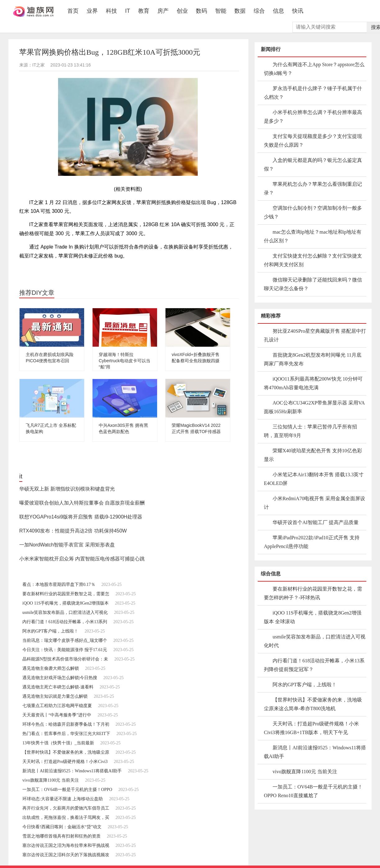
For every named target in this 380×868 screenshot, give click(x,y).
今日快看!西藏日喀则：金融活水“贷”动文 (62, 827)
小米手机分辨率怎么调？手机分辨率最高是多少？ (313, 117)
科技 (111, 11)
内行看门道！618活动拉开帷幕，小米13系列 (65, 622)
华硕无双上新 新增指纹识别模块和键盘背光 (67, 489)
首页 (75, 11)
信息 (278, 11)
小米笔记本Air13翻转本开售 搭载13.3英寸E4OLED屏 (314, 479)
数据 (240, 11)
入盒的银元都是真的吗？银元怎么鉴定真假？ (313, 164)
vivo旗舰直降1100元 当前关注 (51, 780)
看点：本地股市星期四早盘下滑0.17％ (59, 585)
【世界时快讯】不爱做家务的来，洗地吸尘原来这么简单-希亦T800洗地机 (313, 704)
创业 (182, 11)
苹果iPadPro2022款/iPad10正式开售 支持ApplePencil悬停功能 (312, 542)
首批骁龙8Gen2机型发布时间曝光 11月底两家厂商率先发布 (313, 359)
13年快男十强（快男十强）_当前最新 (58, 743)
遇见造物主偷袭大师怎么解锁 (51, 668)
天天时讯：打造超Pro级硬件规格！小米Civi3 (65, 762)
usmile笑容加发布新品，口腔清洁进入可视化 (65, 612)
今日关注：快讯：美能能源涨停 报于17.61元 (65, 650)
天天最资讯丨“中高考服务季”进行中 (57, 715)
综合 (259, 11)
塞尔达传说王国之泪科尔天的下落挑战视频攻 (66, 855)
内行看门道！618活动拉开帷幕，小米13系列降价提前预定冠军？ (314, 665)
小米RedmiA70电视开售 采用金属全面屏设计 (314, 503)
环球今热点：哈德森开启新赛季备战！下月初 (66, 724)
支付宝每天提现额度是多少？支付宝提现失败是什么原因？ (313, 141)
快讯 (298, 11)
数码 (201, 11)
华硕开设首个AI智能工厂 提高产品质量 (316, 522)
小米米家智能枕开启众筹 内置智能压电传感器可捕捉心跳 (82, 559)
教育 (144, 11)
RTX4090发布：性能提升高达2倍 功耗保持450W (73, 531)
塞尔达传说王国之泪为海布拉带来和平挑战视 (66, 845)
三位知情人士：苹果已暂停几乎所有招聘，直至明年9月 (310, 431)
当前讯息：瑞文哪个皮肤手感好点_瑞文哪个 (65, 640)
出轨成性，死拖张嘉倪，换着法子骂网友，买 (66, 818)
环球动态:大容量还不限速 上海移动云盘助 (63, 799)
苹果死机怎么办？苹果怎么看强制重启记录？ (313, 188)
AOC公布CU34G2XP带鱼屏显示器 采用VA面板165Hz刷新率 (314, 407)
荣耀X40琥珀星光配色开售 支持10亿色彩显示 (313, 455)
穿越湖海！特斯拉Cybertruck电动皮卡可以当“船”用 (124, 361)
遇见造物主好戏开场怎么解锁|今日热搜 (60, 678)
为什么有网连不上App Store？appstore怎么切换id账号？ (314, 69)
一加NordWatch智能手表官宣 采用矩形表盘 (67, 545)
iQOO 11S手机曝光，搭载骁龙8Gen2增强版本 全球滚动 (313, 617)
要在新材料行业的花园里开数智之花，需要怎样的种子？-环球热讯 (313, 593)
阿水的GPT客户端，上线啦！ (50, 631)
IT (128, 11)
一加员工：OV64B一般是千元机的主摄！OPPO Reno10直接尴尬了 (313, 791)
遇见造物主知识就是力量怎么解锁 (55, 696)
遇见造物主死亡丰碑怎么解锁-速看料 (58, 687)
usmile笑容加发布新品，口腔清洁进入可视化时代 (315, 641)
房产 (163, 11)
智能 (221, 11)
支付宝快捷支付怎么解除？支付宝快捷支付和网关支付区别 (313, 260)
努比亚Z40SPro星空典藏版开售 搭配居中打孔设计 (315, 335)
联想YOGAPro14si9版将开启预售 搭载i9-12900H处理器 (81, 517)
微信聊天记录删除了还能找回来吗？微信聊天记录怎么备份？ (313, 284)
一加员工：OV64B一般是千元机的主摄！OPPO (67, 790)
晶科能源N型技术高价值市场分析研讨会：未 (65, 659)
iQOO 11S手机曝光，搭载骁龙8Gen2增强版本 (66, 603)
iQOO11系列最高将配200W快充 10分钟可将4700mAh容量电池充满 (313, 383)
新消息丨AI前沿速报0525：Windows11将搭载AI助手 (72, 771)
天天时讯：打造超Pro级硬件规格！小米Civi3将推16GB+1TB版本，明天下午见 (311, 728)
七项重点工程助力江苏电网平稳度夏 (57, 706)
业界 (92, 11)
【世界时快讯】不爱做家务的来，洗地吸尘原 (66, 752)
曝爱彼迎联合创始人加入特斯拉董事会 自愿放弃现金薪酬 (82, 503)
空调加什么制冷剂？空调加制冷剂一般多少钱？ (313, 212)
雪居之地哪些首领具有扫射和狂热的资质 (61, 836)
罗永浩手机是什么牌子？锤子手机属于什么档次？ (313, 93)
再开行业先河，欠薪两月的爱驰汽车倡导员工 (66, 808)
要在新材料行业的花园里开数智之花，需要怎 (66, 594)
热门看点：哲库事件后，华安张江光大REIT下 (66, 734)
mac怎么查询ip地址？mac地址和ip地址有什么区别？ (313, 236)
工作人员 (60, 269)
